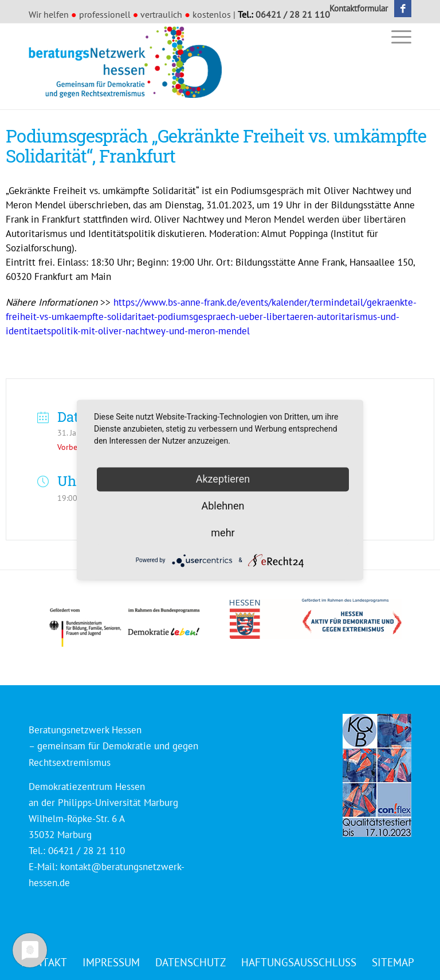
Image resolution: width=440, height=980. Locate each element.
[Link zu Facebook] (403, 9)
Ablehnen (223, 506)
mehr (223, 533)
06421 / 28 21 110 (293, 14)
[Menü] (398, 36)
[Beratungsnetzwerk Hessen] (129, 66)
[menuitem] (356, 9)
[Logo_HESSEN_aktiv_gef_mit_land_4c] (316, 619)
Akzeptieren (223, 479)
